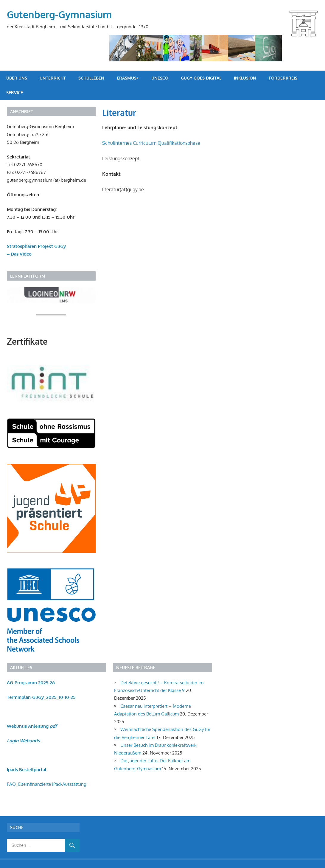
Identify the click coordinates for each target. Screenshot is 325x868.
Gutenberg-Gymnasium (59, 14)
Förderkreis (283, 78)
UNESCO (160, 78)
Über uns (17, 78)
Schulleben (91, 78)
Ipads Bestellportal (27, 770)
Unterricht (53, 78)
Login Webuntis (23, 741)
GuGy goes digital (201, 78)
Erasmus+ (128, 78)
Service (15, 92)
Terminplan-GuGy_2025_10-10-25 (41, 697)
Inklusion (245, 78)
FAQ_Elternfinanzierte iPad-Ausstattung (47, 784)
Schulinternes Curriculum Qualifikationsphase (151, 143)
